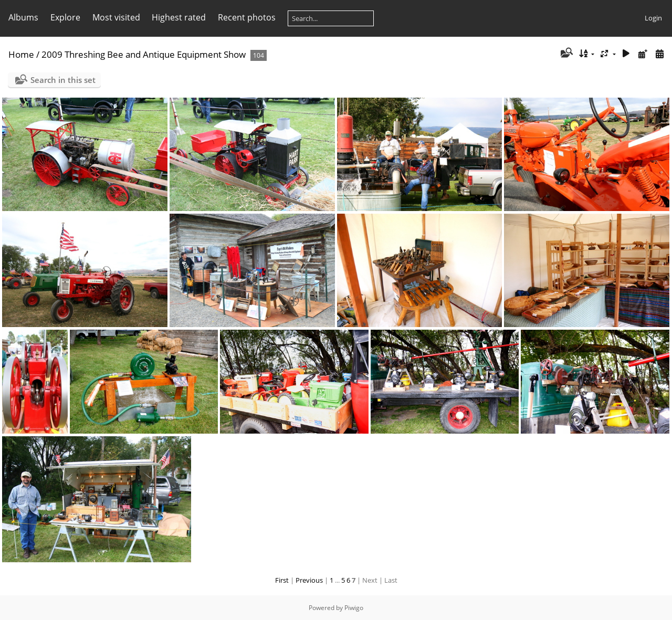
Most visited (116, 17)
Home (21, 54)
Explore (65, 17)
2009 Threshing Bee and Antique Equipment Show (144, 54)
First (282, 580)
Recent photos (247, 17)
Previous (309, 580)
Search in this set (63, 80)
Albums (23, 17)
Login (653, 18)
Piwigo (354, 608)
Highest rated (179, 17)
